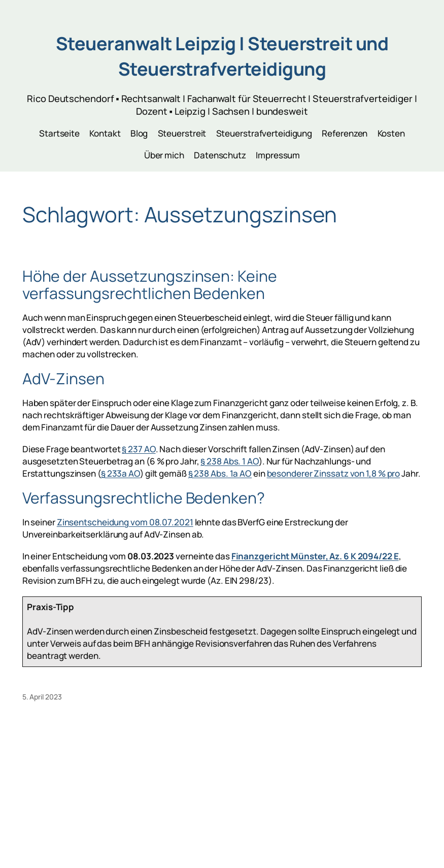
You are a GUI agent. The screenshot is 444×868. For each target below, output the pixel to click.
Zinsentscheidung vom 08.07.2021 (125, 522)
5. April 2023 (42, 697)
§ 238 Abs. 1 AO (230, 461)
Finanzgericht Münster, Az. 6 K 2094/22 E (315, 556)
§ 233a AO (121, 473)
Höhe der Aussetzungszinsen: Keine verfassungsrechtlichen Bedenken (150, 285)
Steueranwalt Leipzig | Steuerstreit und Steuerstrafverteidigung (222, 56)
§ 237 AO (139, 449)
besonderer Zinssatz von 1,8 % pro (334, 473)
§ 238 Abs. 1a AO (220, 473)
